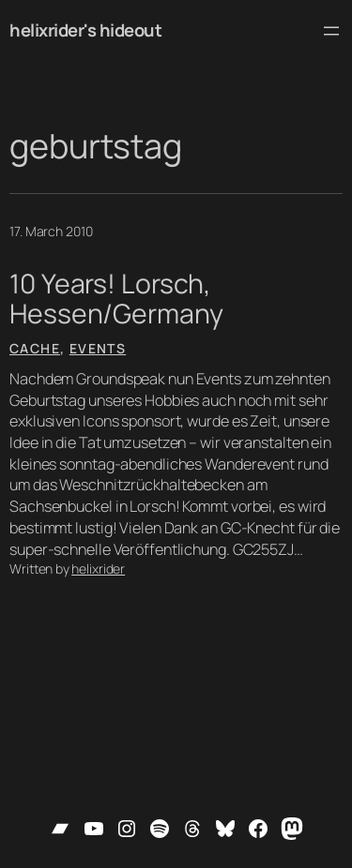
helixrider (98, 569)
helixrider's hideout (85, 30)
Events (98, 348)
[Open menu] (331, 31)
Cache (35, 348)
